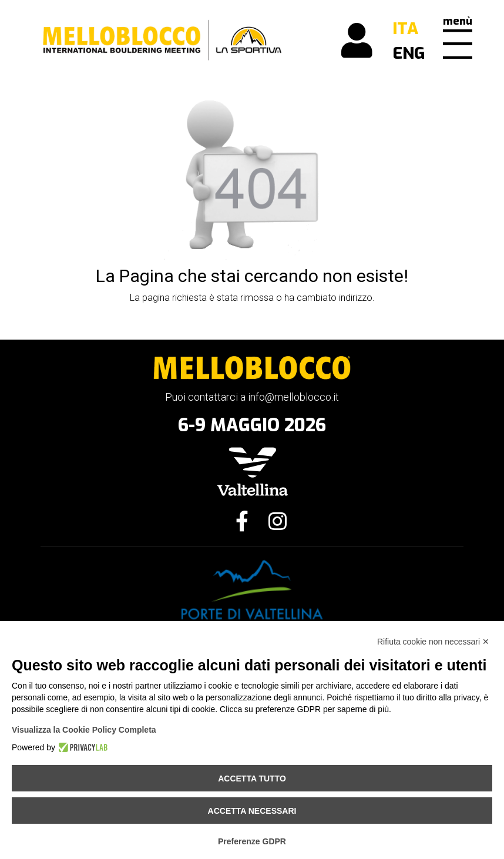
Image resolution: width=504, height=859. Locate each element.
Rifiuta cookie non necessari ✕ (433, 642)
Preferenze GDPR (252, 841)
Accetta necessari (252, 811)
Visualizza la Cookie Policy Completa (84, 730)
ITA (405, 28)
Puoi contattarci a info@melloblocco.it (252, 397)
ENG (409, 53)
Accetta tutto (252, 779)
